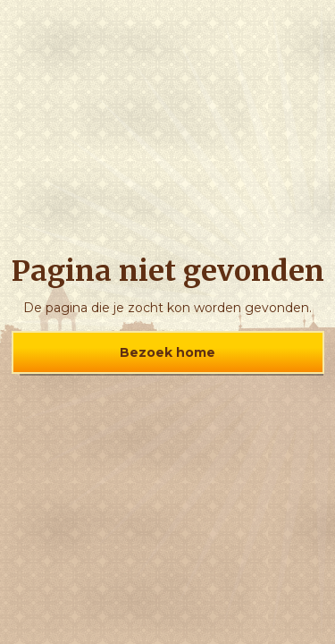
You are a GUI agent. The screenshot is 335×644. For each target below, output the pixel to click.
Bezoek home (167, 352)
